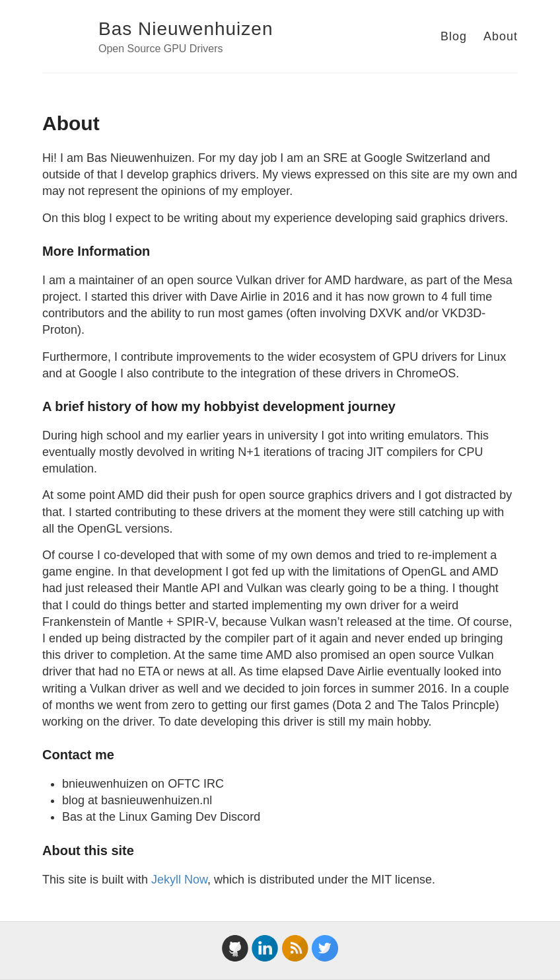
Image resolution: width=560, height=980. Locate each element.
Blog (454, 36)
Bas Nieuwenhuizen (186, 29)
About (501, 36)
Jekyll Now (179, 880)
